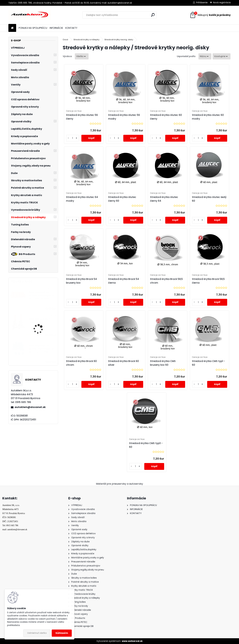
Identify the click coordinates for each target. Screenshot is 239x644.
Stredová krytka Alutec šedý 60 (209, 199)
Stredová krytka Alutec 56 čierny (82, 117)
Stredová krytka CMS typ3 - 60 (146, 445)
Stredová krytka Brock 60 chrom (81, 363)
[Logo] (30, 15)
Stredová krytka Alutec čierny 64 (164, 199)
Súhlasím (62, 633)
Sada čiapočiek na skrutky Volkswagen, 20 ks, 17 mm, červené (42, 295)
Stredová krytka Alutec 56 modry (124, 117)
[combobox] (205, 56)
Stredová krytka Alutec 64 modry (82, 199)
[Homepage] (12, 28)
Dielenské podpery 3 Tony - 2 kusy (40, 321)
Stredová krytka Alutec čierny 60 (122, 199)
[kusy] (72, 138)
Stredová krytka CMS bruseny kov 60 (163, 363)
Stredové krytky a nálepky (86, 40)
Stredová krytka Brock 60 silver (123, 363)
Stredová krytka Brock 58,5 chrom (166, 281)
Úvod (65, 40)
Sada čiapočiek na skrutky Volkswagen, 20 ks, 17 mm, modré (42, 349)
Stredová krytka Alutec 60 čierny (166, 117)
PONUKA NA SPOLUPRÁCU (33, 28)
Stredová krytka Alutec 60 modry (208, 117)
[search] (153, 15)
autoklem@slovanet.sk (30, 407)
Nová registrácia (222, 2)
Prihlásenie (202, 2)
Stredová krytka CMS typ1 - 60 (208, 363)
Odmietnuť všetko (37, 633)
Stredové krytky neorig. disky (119, 40)
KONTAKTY (71, 28)
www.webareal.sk (132, 641)
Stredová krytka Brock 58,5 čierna (208, 281)
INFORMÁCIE (56, 28)
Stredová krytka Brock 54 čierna (124, 281)
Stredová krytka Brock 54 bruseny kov (81, 281)
